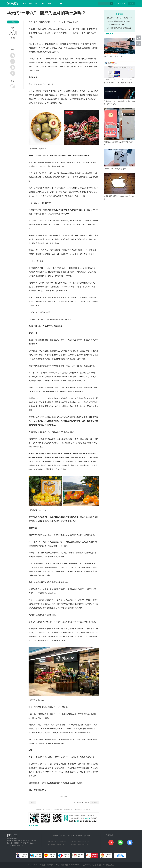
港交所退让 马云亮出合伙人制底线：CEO (119, 18)
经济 (43, 604)
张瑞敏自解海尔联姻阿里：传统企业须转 (119, 28)
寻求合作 (94, 803)
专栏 (49, 3)
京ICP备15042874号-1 (54, 865)
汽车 (55, 3)
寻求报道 (79, 836)
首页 (25, 3)
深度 (43, 3)
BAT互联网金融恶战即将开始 (115, 25)
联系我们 (63, 836)
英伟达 (32, 803)
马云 (36, 22)
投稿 (132, 3)
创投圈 (13, 22)
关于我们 (55, 836)
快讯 (31, 3)
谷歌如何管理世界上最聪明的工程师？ (118, 21)
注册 (124, 3)
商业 (43, 283)
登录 (117, 3)
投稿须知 (87, 836)
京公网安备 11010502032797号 (70, 865)
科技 (37, 3)
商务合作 (71, 836)
